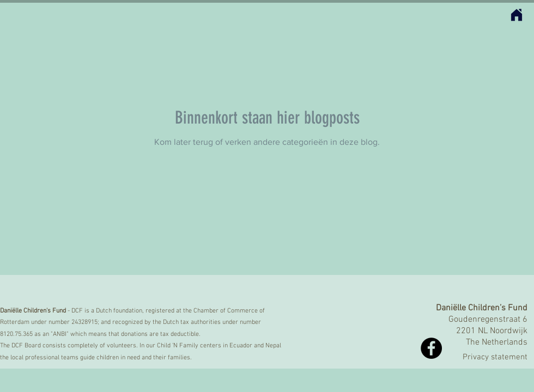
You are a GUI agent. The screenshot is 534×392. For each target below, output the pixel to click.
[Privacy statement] (483, 358)
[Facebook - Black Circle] (431, 348)
